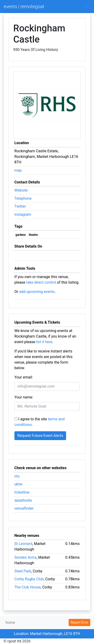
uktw (18, 484)
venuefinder (24, 508)
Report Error (79, 622)
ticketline (22, 492)
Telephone (23, 198)
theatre (33, 235)
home (10, 622)
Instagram (23, 214)
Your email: (24, 377)
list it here (44, 342)
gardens (21, 235)
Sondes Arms (25, 557)
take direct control (41, 282)
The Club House (28, 587)
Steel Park (23, 571)
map (18, 170)
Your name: (24, 397)
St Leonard (23, 544)
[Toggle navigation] (87, 7)
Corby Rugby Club (29, 579)
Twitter (20, 206)
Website (21, 190)
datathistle (23, 500)
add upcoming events (37, 292)
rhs (17, 476)
